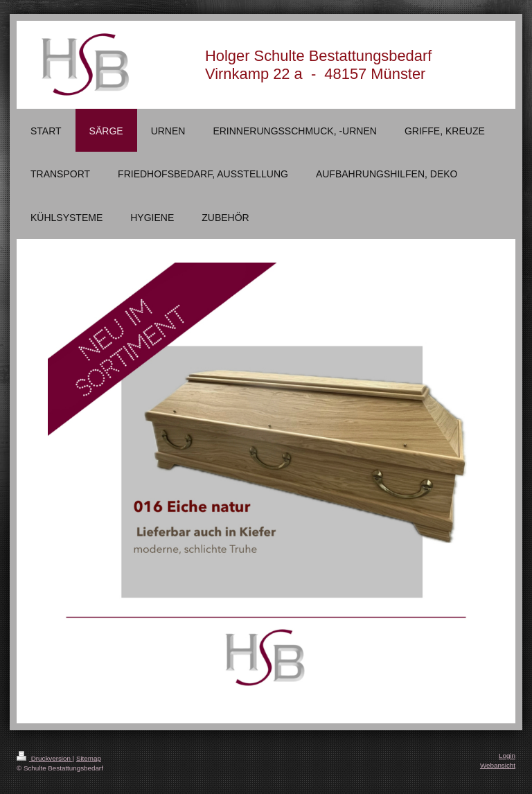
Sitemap (89, 758)
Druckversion (45, 758)
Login (507, 756)
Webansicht (498, 765)
